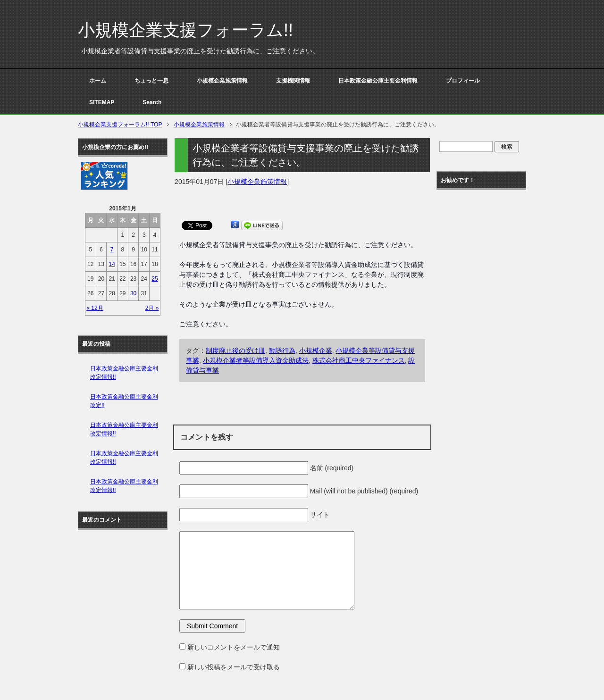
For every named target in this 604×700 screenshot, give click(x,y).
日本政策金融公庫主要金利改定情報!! (124, 373)
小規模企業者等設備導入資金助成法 (256, 360)
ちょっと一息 (151, 81)
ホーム (98, 81)
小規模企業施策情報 (222, 81)
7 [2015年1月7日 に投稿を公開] (112, 250)
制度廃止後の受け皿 (235, 350)
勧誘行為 (282, 350)
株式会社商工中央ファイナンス (359, 360)
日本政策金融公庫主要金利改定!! (124, 401)
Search (152, 102)
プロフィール (463, 81)
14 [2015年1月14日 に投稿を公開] (112, 264)
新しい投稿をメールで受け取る (234, 667)
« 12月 (95, 308)
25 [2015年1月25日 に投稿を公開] (155, 279)
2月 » (152, 308)
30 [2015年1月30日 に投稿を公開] (133, 293)
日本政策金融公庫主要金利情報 (378, 81)
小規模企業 (316, 350)
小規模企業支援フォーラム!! (185, 30)
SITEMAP (102, 102)
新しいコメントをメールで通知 (234, 647)
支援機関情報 (293, 81)
